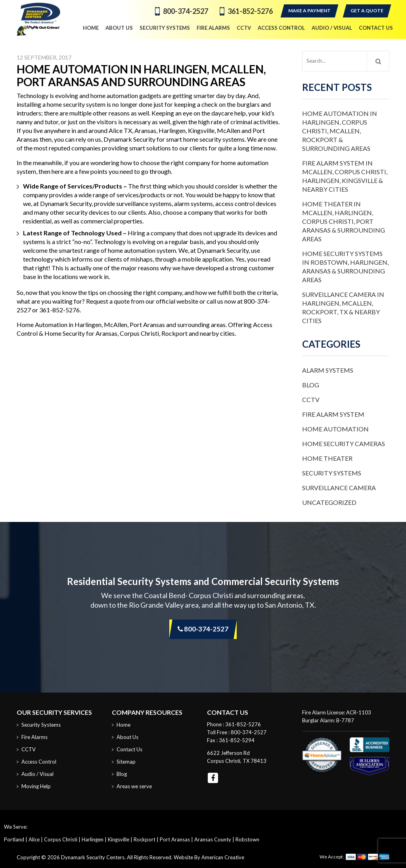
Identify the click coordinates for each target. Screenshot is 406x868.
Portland (14, 839)
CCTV (311, 399)
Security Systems (332, 473)
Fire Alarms (34, 737)
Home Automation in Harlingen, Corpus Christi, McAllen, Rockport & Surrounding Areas (340, 131)
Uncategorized (329, 502)
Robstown (247, 839)
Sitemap (126, 762)
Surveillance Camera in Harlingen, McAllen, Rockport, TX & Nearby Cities (343, 307)
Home (124, 725)
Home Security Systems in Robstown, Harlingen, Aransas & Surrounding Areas (345, 267)
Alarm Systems (328, 370)
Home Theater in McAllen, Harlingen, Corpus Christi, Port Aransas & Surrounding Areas (344, 221)
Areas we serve (134, 786)
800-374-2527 (186, 11)
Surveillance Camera (339, 488)
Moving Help (36, 786)
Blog (311, 385)
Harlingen (93, 839)
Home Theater (327, 458)
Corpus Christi (61, 839)
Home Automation (335, 429)
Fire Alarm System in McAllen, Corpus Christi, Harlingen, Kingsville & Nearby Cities (345, 176)
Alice (34, 839)
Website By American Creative (209, 857)
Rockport (145, 839)
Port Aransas (175, 839)
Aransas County (213, 839)
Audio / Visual (37, 774)
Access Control (39, 762)
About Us (127, 737)
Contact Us (129, 749)
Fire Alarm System (333, 414)
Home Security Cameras (344, 444)
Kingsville (119, 839)
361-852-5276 (250, 11)
